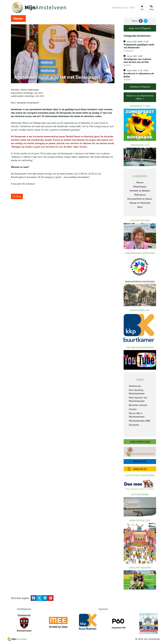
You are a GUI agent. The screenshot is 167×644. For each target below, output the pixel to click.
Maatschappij (33, 90)
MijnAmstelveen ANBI (139, 421)
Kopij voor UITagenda (140, 28)
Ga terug (17, 196)
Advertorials (135, 386)
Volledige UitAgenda (140, 87)
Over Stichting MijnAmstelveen (137, 392)
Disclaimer (134, 425)
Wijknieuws (140, 195)
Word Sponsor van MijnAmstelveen (138, 399)
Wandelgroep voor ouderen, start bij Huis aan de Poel (138, 61)
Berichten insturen (138, 405)
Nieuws (24, 90)
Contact (133, 409)
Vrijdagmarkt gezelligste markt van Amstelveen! (139, 46)
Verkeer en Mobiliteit (140, 203)
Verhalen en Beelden (140, 191)
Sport (140, 207)
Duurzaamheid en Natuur (140, 199)
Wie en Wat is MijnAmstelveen (137, 415)
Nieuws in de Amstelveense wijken (140, 97)
